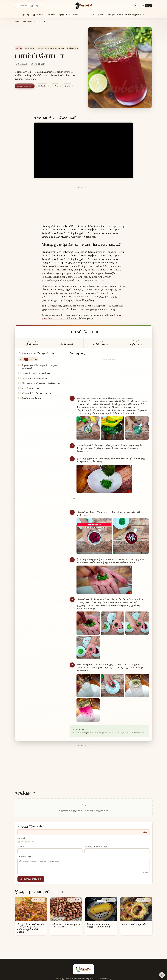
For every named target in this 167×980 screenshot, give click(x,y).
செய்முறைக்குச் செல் (25, 86)
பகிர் (67, 86)
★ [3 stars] (26, 842)
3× (36, 359)
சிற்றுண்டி (64, 15)
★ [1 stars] (19, 842)
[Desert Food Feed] (83, 6)
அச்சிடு (42, 86)
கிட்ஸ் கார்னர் (96, 15)
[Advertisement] (84, 205)
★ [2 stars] (22, 842)
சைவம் (51, 15)
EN (143, 5)
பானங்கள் (79, 15)
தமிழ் (148, 5)
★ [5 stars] (33, 842)
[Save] (55, 86)
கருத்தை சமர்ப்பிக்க (31, 879)
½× (21, 359)
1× (26, 359)
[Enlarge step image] (88, 428)
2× (31, 359)
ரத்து (145, 832)
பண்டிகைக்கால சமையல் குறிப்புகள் (126, 15)
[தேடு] (18, 6)
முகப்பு (25, 15)
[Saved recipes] (136, 6)
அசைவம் (38, 15)
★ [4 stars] (29, 842)
